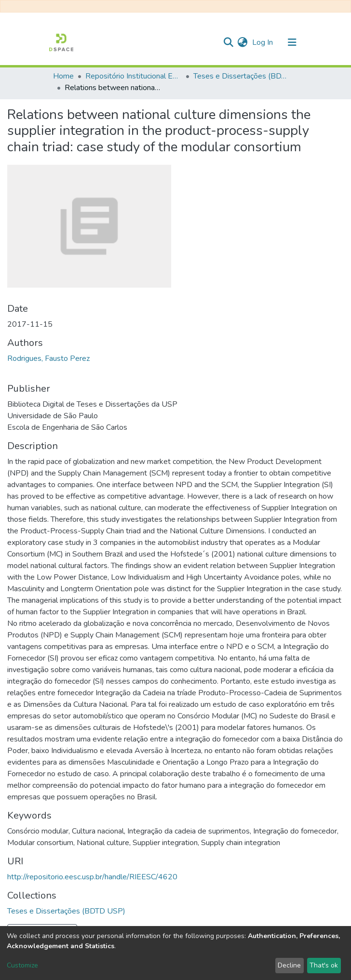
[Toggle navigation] (292, 42)
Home (63, 76)
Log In (263, 42)
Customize (22, 965)
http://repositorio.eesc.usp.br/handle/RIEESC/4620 (92, 877)
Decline (289, 965)
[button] (242, 42)
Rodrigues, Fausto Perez (48, 358)
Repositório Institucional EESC (134, 76)
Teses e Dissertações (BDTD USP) (242, 76)
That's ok (324, 965)
